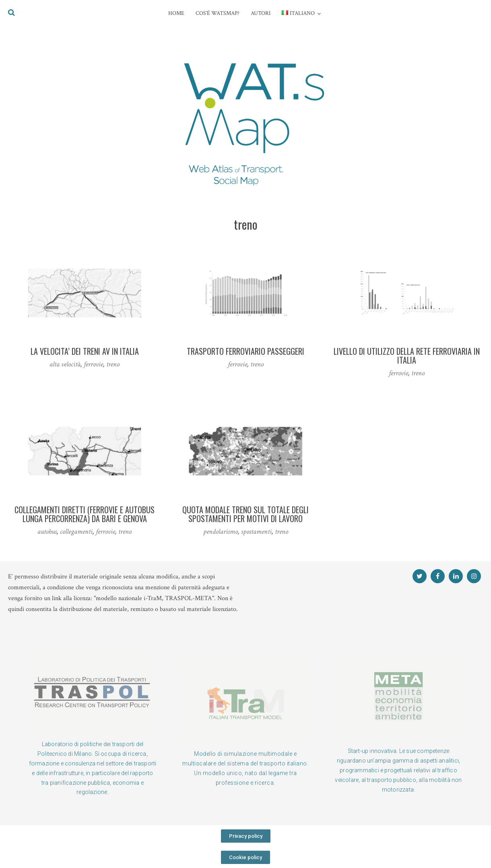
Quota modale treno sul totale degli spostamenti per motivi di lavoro (245, 514)
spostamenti (256, 532)
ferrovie (93, 364)
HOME (176, 13)
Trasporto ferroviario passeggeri (245, 351)
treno (113, 364)
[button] (246, 836)
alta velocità (65, 364)
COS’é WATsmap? (218, 13)
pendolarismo (221, 532)
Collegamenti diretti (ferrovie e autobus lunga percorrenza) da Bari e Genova (85, 514)
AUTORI (261, 13)
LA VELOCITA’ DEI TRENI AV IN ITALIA (85, 351)
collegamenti (76, 532)
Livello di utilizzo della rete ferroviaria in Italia (407, 356)
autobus (47, 532)
